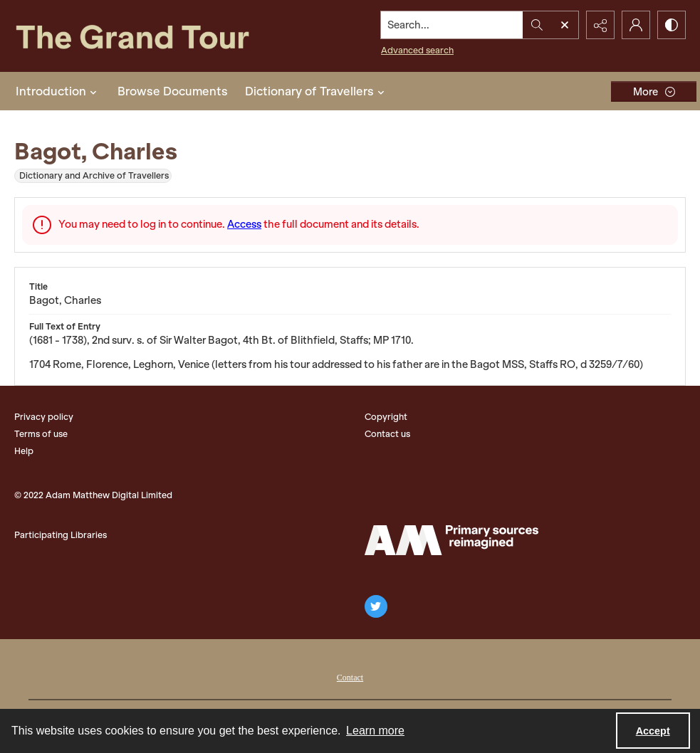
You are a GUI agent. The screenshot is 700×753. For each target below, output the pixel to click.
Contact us (387, 434)
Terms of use (41, 434)
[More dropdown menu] (654, 91)
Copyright (386, 417)
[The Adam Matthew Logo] (451, 540)
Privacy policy (44, 417)
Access (244, 224)
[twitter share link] (376, 606)
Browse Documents (173, 91)
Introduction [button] (58, 91)
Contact (350, 678)
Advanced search (417, 50)
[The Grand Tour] (154, 36)
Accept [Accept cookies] (653, 731)
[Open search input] (565, 25)
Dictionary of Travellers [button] (317, 91)
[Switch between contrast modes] (672, 25)
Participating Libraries (61, 535)
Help (24, 451)
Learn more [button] (375, 731)
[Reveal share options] (600, 25)
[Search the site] (452, 25)
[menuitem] (350, 676)
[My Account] (636, 25)
